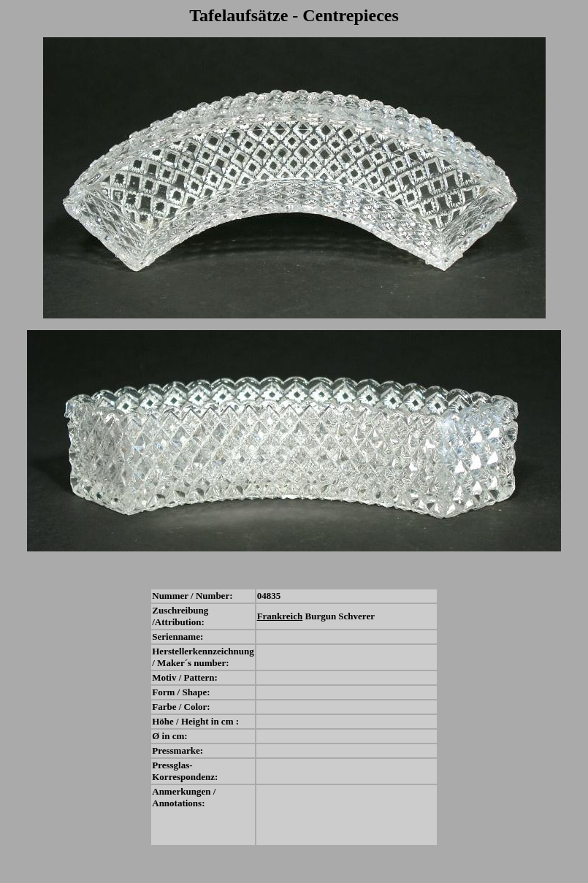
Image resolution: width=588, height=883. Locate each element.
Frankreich (280, 616)
